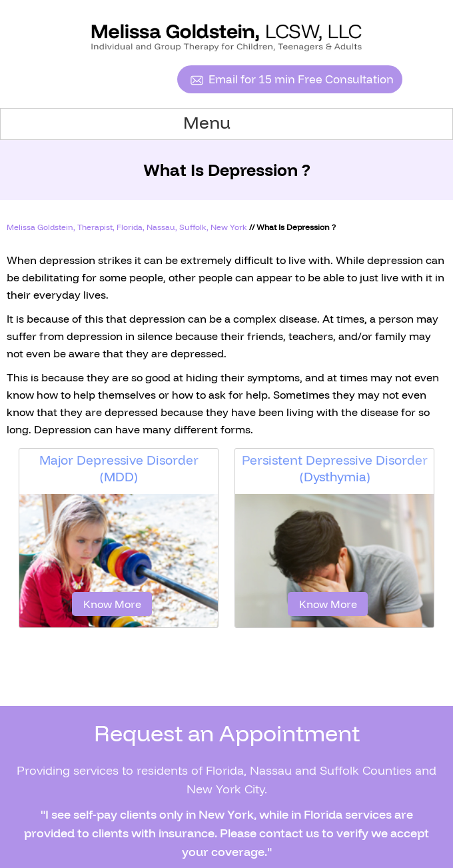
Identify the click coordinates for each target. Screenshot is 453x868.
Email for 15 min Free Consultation (301, 79)
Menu (224, 123)
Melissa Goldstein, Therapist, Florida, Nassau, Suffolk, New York (127, 227)
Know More (112, 604)
